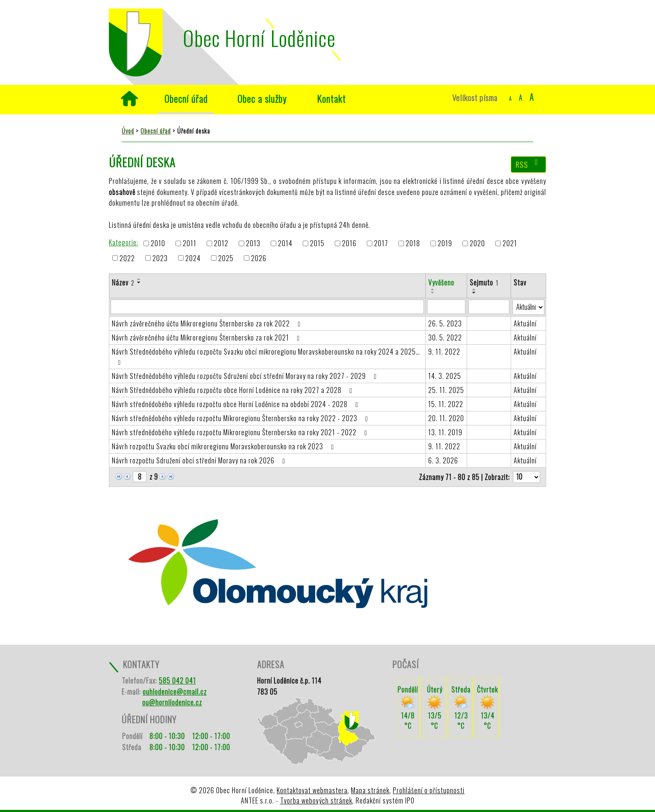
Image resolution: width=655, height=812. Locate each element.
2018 (413, 244)
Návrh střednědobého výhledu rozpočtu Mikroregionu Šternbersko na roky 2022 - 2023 (241, 418)
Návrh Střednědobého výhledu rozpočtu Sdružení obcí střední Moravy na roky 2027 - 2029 (246, 376)
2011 (190, 244)
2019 (445, 244)
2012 (221, 244)
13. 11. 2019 (445, 432)
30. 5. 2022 (445, 338)
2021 (510, 244)
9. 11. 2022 (444, 352)
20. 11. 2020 (446, 418)
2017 (381, 244)
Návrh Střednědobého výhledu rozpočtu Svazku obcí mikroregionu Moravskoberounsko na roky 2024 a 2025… (266, 356)
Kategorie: (124, 242)
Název (123, 282)
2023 (160, 258)
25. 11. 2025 (446, 390)
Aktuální (525, 323)
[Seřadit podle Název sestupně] (139, 282)
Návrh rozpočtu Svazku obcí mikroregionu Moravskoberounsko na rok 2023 (224, 446)
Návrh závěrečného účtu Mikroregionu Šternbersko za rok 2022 (208, 323)
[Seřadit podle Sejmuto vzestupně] (474, 289)
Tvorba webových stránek (316, 800)
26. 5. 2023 (445, 323)
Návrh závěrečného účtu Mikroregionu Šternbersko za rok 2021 (207, 338)
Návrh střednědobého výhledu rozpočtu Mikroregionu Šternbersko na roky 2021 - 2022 (241, 432)
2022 (127, 258)
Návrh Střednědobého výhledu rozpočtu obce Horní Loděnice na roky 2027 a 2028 (234, 390)
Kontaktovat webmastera (312, 790)
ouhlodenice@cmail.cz (175, 692)
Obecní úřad (186, 98)
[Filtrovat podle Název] (267, 307)
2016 (349, 244)
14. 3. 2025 (445, 376)
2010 (158, 244)
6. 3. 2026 (443, 460)
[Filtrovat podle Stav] (528, 307)
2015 (317, 244)
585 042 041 (177, 681)
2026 (259, 258)
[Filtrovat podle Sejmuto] (489, 307)
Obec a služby (262, 98)
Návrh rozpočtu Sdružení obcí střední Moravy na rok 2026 (200, 460)
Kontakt (331, 98)
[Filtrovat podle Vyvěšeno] (446, 307)
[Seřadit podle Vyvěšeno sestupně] (433, 293)
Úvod (129, 99)
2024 (193, 258)
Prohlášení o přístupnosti (429, 790)
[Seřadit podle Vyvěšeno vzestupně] (433, 289)
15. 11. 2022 (446, 404)
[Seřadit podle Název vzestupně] (139, 279)
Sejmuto (484, 282)
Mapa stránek (370, 790)
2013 (253, 244)
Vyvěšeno (441, 282)
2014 (285, 244)
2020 (477, 244)
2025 (226, 258)
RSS (529, 164)
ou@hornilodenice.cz (172, 702)
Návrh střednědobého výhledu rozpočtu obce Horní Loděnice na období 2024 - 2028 (237, 404)
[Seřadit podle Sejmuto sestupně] (474, 293)
